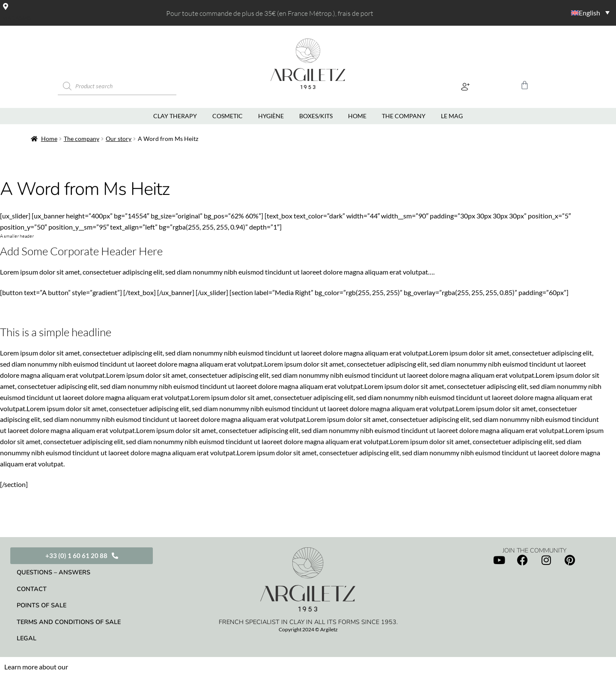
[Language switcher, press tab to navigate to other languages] (561, 12)
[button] (465, 88)
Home (44, 140)
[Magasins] (6, 6)
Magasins (17, 18)
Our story (114, 140)
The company (77, 140)
